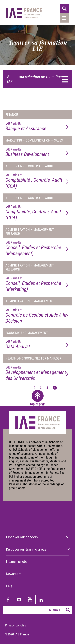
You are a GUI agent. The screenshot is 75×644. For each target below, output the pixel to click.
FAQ (9, 586)
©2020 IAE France (17, 634)
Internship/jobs (17, 562)
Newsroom (14, 574)
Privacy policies (15, 625)
